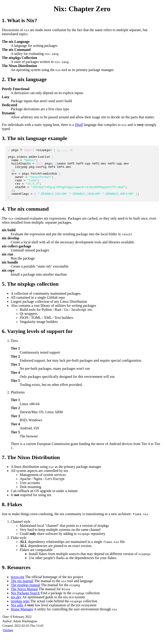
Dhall (79, 125)
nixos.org (18, 587)
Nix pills (17, 615)
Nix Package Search (25, 603)
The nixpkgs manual (25, 595)
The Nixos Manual (24, 599)
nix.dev (16, 607)
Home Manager (22, 619)
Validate (8, 640)
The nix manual (22, 591)
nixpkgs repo (20, 611)
